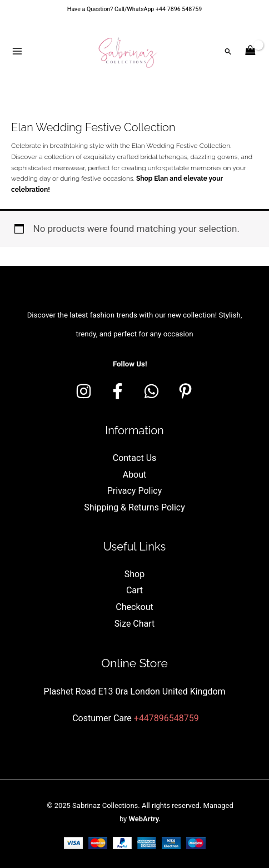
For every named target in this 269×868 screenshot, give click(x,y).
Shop (134, 574)
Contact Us (135, 458)
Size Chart (135, 624)
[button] (228, 51)
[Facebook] (118, 391)
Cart (134, 590)
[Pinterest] (185, 391)
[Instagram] (84, 391)
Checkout (134, 607)
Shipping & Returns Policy (134, 507)
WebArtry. (145, 819)
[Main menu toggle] (17, 51)
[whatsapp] (151, 391)
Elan (161, 178)
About (135, 475)
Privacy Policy (135, 491)
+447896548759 (166, 718)
